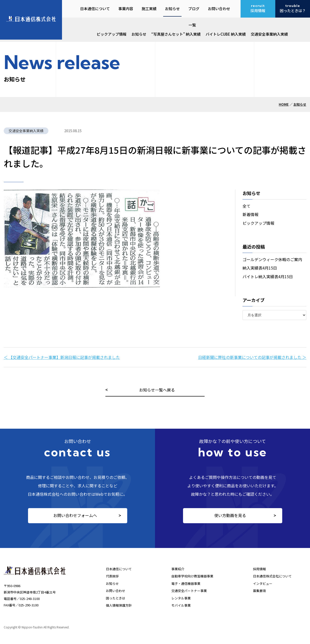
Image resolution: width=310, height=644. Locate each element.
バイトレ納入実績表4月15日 (268, 276)
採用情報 (259, 569)
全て (247, 206)
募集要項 (259, 591)
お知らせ (139, 34)
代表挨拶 (112, 576)
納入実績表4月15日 (260, 268)
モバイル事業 (181, 605)
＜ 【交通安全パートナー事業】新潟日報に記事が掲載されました (62, 357)
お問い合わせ (116, 591)
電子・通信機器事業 (186, 583)
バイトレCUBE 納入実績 (226, 34)
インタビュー (263, 583)
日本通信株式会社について (272, 576)
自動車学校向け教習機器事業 (192, 576)
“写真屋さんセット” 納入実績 (176, 34)
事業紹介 (178, 569)
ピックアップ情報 (112, 34)
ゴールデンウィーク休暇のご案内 (272, 259)
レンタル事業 (181, 598)
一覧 (192, 25)
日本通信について (119, 569)
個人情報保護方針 (119, 605)
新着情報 (250, 214)
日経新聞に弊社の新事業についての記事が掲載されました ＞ (252, 357)
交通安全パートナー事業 (189, 591)
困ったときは (116, 598)
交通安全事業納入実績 (269, 34)
